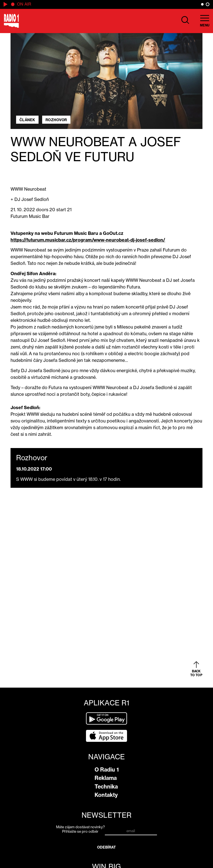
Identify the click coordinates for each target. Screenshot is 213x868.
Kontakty (106, 795)
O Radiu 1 (107, 770)
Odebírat (107, 847)
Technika (106, 787)
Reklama (106, 778)
